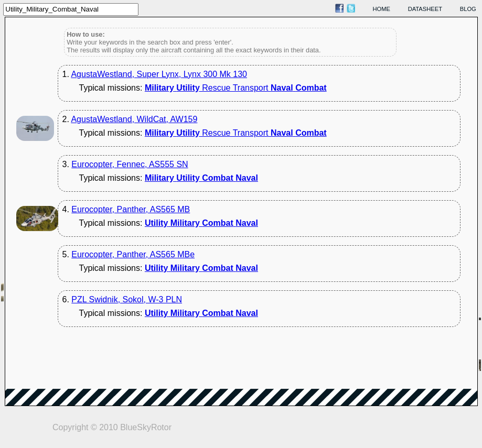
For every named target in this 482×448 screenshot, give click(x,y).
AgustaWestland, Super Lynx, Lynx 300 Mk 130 (159, 74)
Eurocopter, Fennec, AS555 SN (130, 164)
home (382, 9)
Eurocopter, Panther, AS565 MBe (133, 254)
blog (468, 9)
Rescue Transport (236, 88)
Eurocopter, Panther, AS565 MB (131, 209)
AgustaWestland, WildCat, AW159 (134, 119)
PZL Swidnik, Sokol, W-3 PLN (127, 299)
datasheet (425, 9)
